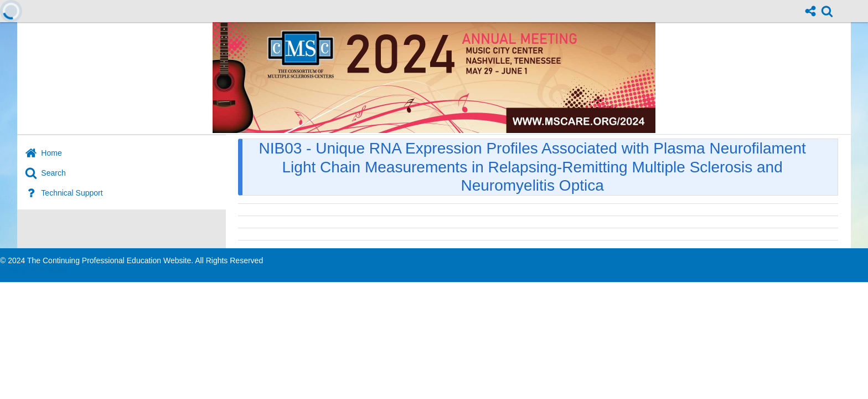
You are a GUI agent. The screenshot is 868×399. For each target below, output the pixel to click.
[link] (827, 11)
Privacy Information (33, 270)
